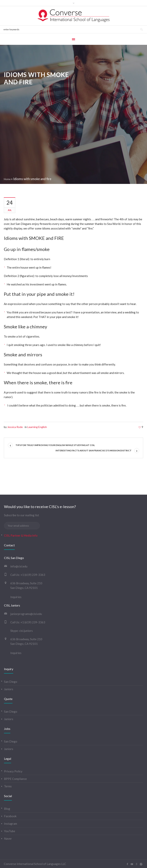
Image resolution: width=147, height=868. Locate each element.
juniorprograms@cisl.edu (26, 614)
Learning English (37, 427)
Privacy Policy (13, 771)
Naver (8, 838)
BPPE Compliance (15, 779)
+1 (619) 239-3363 (33, 575)
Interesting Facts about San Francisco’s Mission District (94, 450)
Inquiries (16, 597)
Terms (8, 786)
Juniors (9, 689)
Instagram (11, 824)
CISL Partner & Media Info (21, 535)
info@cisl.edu (19, 566)
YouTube (10, 831)
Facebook (10, 816)
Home (7, 179)
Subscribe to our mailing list (22, 515)
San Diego (11, 682)
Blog (7, 809)
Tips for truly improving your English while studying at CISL (55, 445)
